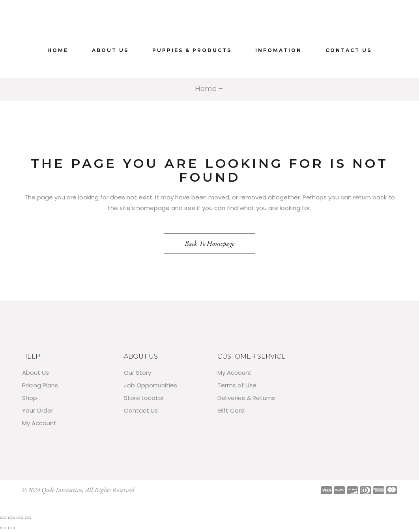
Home (206, 89)
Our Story (137, 373)
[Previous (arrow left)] (3, 528)
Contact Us (141, 410)
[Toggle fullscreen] (11, 518)
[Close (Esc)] (28, 518)
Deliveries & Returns (246, 398)
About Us (36, 373)
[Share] (20, 518)
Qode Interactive (62, 490)
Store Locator (144, 398)
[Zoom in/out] (3, 518)
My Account (39, 423)
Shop (30, 398)
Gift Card (231, 410)
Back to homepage (209, 243)
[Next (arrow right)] (11, 528)
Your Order (38, 410)
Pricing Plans (40, 385)
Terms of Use (237, 385)
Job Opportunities (151, 385)
